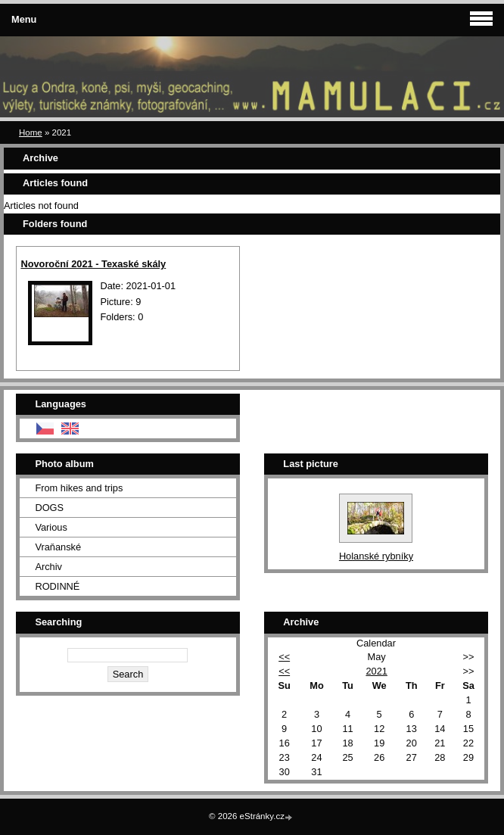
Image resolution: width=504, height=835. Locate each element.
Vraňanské (58, 547)
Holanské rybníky (376, 556)
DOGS (49, 508)
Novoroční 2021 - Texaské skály (93, 264)
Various (51, 527)
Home (31, 132)
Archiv (48, 567)
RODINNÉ (57, 586)
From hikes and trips (79, 488)
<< (284, 657)
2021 (376, 671)
